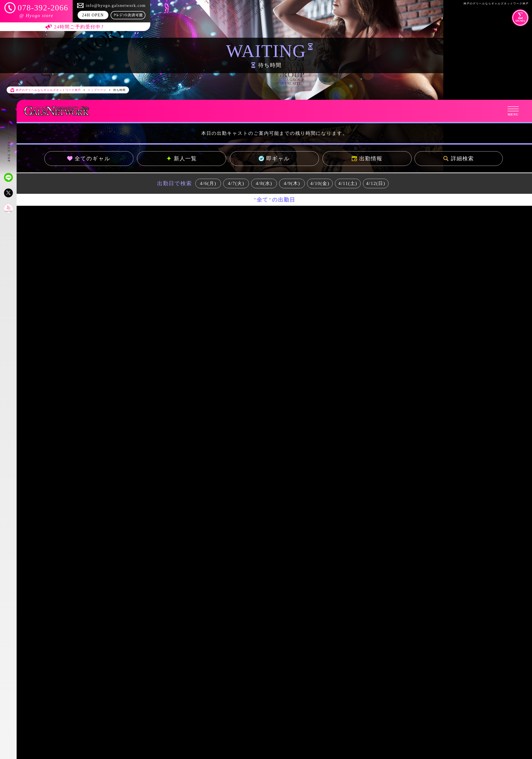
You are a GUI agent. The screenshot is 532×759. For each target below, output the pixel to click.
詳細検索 (459, 159)
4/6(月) (208, 183)
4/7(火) (236, 183)
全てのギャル (89, 159)
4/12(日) (376, 183)
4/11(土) (348, 183)
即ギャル (274, 159)
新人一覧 (182, 159)
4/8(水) (264, 183)
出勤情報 (367, 159)
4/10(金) (320, 183)
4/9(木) (292, 183)
